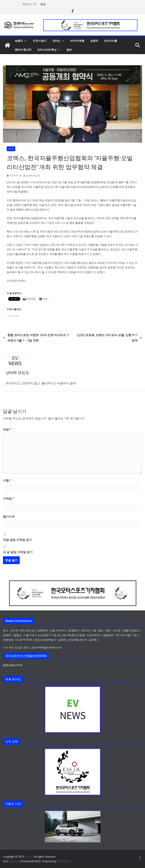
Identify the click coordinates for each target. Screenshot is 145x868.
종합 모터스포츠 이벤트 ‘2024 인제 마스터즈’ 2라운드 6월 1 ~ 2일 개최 (36, 338)
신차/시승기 (40, 41)
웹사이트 (9, 516)
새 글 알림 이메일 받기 (18, 552)
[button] (25, 41)
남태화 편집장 (33, 175)
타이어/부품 (77, 41)
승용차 (19, 41)
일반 (69, 50)
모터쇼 (56, 41)
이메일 (9, 498)
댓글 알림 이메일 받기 (17, 540)
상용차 (94, 41)
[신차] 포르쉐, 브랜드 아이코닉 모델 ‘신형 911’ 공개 (109, 338)
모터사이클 (110, 41)
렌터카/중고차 (23, 50)
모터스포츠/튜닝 (47, 50)
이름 (7, 480)
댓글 (7, 429)
